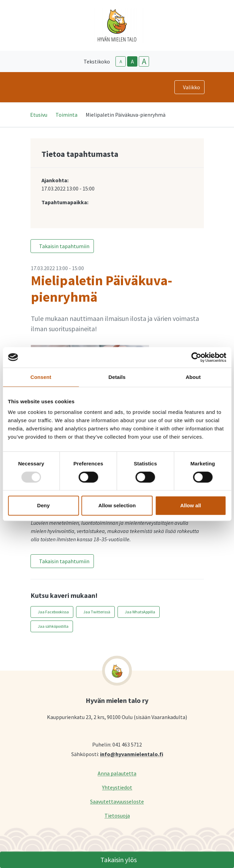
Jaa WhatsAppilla (140, 612)
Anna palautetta (117, 773)
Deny (43, 505)
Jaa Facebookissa (53, 612)
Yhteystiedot (117, 787)
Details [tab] (117, 377)
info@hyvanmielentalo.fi (132, 754)
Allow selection (117, 505)
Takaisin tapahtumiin (64, 246)
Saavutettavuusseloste (117, 801)
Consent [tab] (41, 377)
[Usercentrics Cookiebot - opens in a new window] (196, 357)
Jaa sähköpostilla (53, 626)
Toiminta (66, 115)
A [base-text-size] (132, 61)
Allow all (191, 505)
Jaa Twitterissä (97, 612)
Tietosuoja (117, 815)
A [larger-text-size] (144, 61)
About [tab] (193, 377)
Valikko (192, 87)
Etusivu (39, 115)
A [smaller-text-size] (121, 62)
